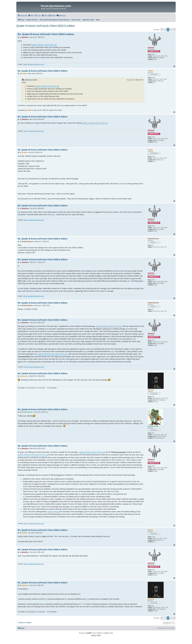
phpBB (89, 633)
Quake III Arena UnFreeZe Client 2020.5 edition (46, 26)
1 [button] (165, 30)
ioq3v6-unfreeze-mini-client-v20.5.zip (52, 354)
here (53, 215)
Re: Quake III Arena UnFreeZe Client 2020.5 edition (46, 34)
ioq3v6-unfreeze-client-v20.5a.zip (92, 452)
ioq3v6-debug (53, 512)
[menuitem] (31, 16)
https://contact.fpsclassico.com (34, 64)
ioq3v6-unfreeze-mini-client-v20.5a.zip (33, 455)
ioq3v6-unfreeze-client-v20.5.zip (44, 45)
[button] (162, 30)
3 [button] (171, 30)
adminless (28, 80)
